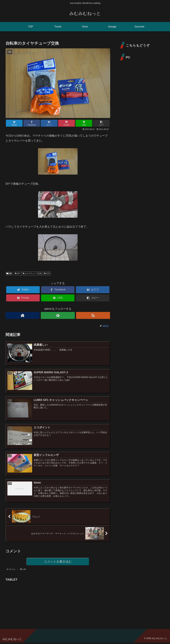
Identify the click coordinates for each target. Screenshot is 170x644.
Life (9, 273)
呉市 (47, 273)
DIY (18, 273)
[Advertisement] (29, 603)
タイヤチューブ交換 (32, 273)
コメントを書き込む (58, 563)
